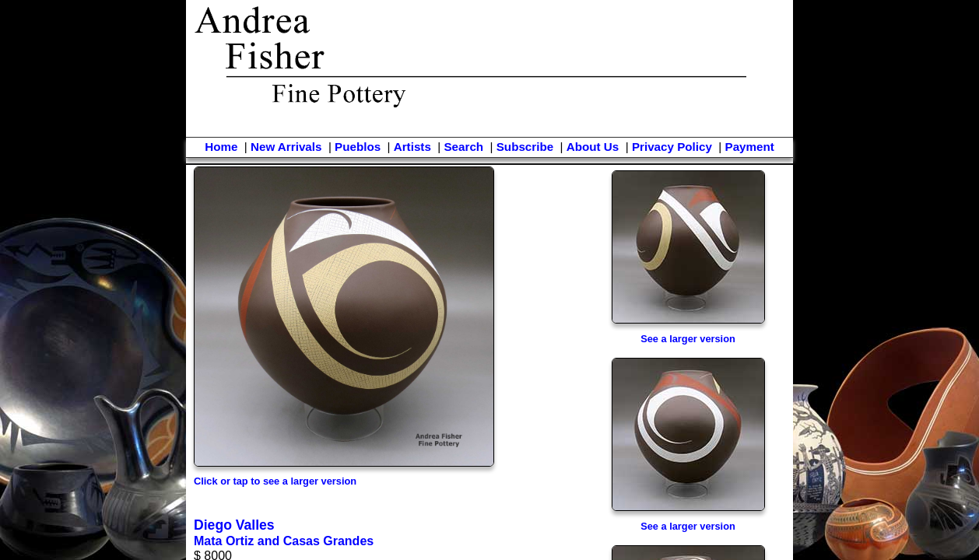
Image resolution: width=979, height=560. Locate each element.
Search (463, 147)
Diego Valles (234, 525)
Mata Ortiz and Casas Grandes (284, 541)
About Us (593, 147)
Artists (412, 147)
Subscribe (525, 147)
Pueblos (358, 147)
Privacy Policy (672, 147)
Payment (750, 147)
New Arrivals (286, 147)
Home (221, 147)
